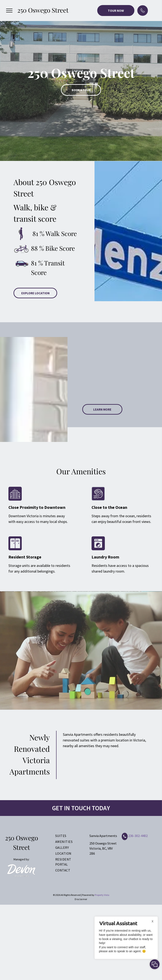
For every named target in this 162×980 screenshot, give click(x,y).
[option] (81, 80)
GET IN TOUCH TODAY (81, 808)
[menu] (9, 11)
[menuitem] (68, 836)
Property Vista (102, 895)
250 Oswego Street (43, 10)
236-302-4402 (138, 836)
